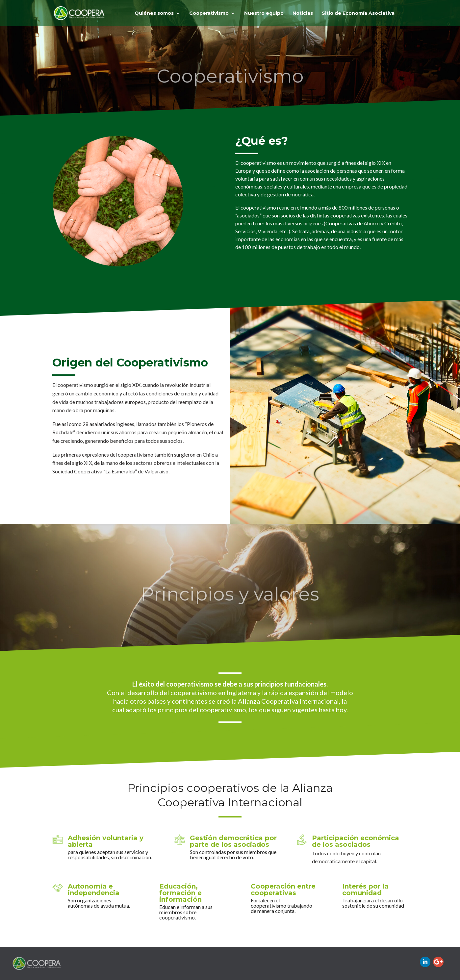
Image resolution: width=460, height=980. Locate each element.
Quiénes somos (154, 13)
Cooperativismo (209, 13)
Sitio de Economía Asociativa (358, 13)
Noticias (303, 13)
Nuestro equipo (264, 13)
